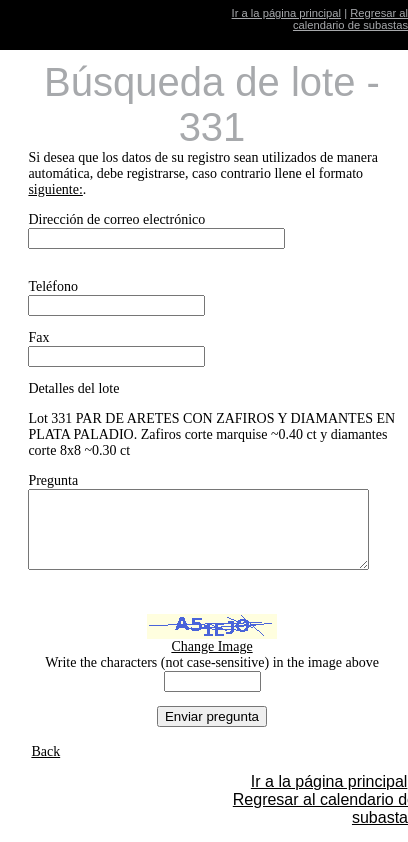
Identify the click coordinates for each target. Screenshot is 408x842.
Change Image (218, 661)
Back (45, 766)
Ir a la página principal (286, 13)
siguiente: (55, 189)
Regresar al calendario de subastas (350, 19)
